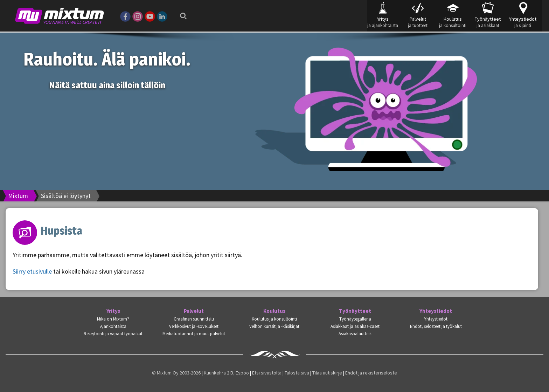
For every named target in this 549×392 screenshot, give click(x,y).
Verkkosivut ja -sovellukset (194, 326)
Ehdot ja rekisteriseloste (371, 373)
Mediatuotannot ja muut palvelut (194, 334)
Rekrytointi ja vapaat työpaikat (113, 334)
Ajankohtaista (113, 326)
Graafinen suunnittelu (194, 319)
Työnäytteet (355, 311)
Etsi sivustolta (267, 373)
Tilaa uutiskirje (327, 373)
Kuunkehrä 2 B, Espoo (226, 373)
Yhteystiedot (436, 311)
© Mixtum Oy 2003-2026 (176, 373)
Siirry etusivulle (32, 271)
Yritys (113, 311)
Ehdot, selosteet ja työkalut (436, 326)
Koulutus (274, 311)
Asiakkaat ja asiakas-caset (355, 326)
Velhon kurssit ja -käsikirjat (274, 326)
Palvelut (194, 311)
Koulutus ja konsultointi (274, 319)
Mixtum (18, 196)
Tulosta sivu (297, 373)
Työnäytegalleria (355, 319)
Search (181, 14)
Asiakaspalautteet (355, 334)
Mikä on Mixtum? (113, 319)
